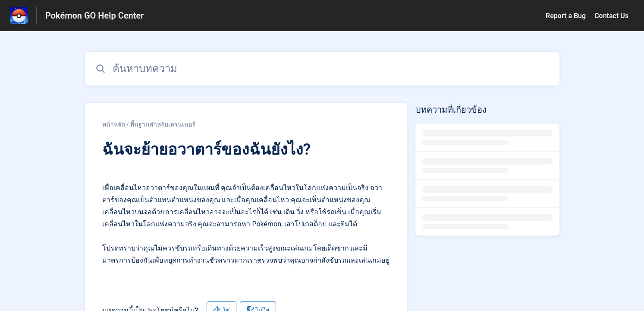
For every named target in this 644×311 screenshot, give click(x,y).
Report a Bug (566, 16)
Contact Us (611, 16)
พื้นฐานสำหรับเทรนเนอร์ (163, 124)
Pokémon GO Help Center (94, 16)
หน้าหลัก (114, 124)
